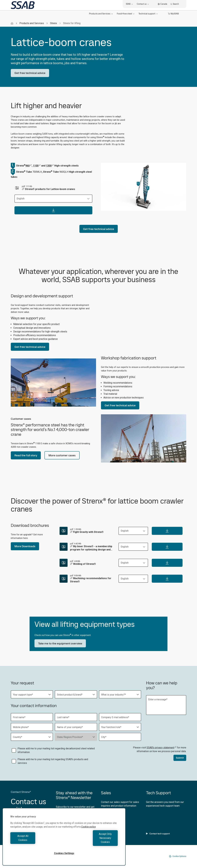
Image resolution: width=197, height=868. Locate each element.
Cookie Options (178, 856)
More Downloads (25, 546)
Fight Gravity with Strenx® (87, 532)
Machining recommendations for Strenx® (91, 580)
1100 (37, 166)
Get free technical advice (30, 73)
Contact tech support (158, 834)
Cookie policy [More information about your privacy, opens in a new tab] (89, 835)
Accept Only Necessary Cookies (92, 842)
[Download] (53, 210)
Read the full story (26, 455)
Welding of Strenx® (83, 564)
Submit (180, 758)
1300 (50, 166)
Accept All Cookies (36, 842)
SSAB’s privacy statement (161, 748)
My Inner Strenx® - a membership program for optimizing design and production (91, 548)
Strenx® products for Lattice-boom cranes (48, 189)
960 (29, 166)
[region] (64, 841)
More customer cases (62, 455)
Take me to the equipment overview (60, 643)
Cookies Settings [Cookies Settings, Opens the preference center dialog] (64, 853)
